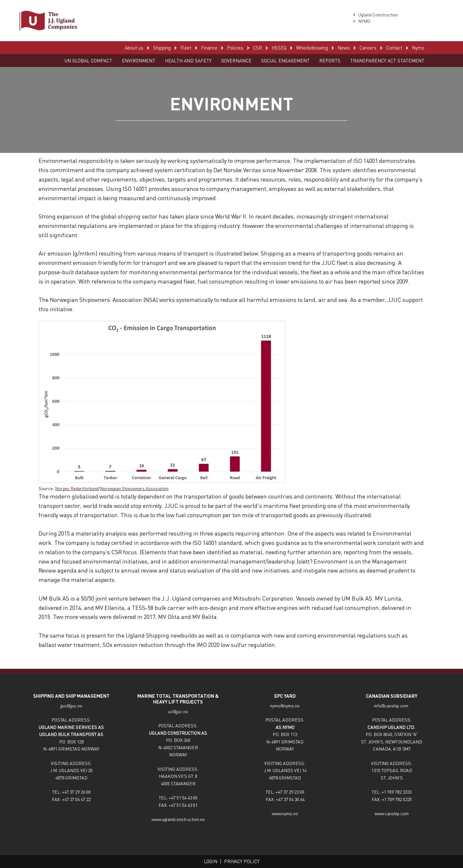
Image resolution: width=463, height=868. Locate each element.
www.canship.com (392, 813)
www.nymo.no (285, 813)
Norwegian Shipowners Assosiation (134, 488)
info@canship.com (392, 705)
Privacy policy (242, 861)
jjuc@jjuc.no (71, 705)
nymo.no (292, 705)
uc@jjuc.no (178, 711)
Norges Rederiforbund (77, 488)
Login (211, 861)
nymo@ (277, 705)
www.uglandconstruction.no (178, 819)
